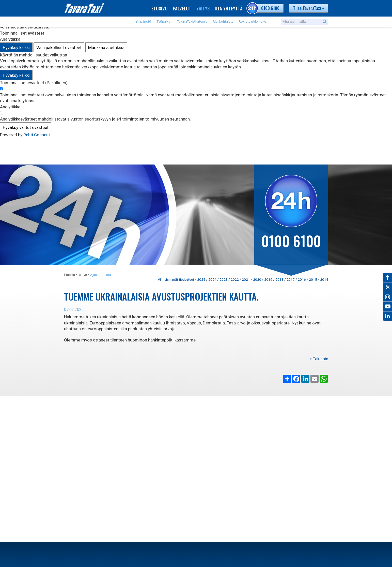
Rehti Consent (37, 135)
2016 (302, 279)
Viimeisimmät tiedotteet (176, 279)
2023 (224, 279)
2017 (291, 279)
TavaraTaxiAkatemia (192, 21)
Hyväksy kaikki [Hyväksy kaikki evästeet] (16, 48)
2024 (212, 279)
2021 (246, 279)
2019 (268, 279)
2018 (279, 279)
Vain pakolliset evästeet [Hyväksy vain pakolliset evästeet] (59, 48)
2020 (257, 279)
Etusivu (160, 8)
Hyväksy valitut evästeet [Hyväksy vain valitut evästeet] (26, 127)
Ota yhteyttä (229, 8)
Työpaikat (164, 21)
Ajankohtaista (223, 21)
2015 (313, 279)
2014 (324, 279)
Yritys (203, 8)
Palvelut (182, 8)
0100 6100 (264, 8)
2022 (235, 279)
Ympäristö (143, 21)
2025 (201, 279)
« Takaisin (319, 359)
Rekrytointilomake (252, 21)
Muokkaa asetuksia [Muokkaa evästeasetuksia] (106, 48)
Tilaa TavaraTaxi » (309, 8)
